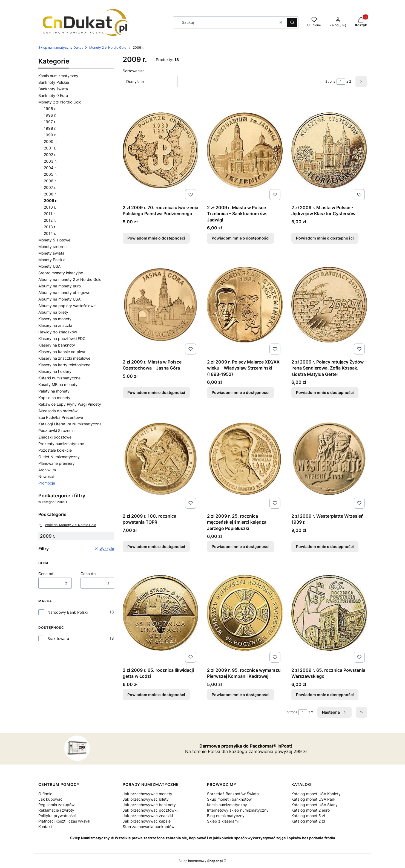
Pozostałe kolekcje (55, 450)
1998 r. (50, 128)
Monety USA (49, 266)
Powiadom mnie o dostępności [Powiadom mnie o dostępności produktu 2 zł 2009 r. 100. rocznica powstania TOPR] (156, 547)
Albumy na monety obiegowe (64, 292)
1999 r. (50, 135)
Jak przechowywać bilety (146, 799)
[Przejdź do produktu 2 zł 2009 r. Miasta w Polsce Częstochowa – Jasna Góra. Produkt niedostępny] (160, 305)
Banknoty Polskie (54, 82)
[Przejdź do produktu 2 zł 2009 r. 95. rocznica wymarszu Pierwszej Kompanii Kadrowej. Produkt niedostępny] (245, 613)
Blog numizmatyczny (226, 816)
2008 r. (50, 194)
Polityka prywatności (57, 816)
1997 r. (50, 122)
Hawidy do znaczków (58, 332)
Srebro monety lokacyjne (61, 273)
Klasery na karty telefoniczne (64, 365)
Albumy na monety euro (60, 286)
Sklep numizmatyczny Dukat (61, 47)
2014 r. (50, 233)
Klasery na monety (55, 319)
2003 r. (50, 161)
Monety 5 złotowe (54, 240)
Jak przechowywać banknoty (149, 805)
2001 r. (50, 148)
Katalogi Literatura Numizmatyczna (70, 424)
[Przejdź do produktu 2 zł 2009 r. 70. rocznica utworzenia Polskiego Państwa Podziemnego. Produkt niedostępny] (160, 150)
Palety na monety (54, 391)
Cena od (46, 574)
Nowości (46, 476)
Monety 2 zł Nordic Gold (108, 47)
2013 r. (50, 227)
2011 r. (50, 214)
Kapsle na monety (54, 398)
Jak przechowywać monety (147, 794)
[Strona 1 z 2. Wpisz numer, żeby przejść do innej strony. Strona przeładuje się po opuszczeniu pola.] (341, 82)
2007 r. (50, 187)
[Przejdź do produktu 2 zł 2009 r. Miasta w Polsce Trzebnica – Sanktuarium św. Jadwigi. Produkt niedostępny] (245, 150)
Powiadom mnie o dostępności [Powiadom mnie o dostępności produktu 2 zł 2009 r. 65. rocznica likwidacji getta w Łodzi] (156, 695)
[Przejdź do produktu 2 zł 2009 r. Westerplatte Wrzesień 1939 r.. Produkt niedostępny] (329, 459)
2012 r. (50, 220)
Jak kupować (50, 799)
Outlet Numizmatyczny (59, 457)
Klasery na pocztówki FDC (62, 338)
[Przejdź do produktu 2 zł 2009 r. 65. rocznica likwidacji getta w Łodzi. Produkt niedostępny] (160, 613)
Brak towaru (58, 638)
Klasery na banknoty (57, 345)
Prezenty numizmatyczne (61, 444)
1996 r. (50, 115)
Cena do (88, 574)
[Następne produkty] (334, 712)
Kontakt (45, 827)
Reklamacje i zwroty (56, 810)
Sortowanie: (133, 71)
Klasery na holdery (55, 371)
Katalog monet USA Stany (314, 805)
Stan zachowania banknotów (149, 827)
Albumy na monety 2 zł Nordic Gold (70, 279)
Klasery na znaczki (55, 325)
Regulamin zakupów (56, 805)
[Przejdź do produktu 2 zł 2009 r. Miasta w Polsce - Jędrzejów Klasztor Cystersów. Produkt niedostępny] (329, 150)
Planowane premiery (57, 463)
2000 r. (50, 141)
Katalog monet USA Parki (314, 799)
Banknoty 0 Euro (53, 95)
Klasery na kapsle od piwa (62, 352)
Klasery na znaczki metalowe (64, 358)
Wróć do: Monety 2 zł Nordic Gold (67, 525)
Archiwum (47, 470)
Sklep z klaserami (223, 821)
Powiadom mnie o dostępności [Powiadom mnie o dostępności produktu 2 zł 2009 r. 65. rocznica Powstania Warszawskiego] (325, 695)
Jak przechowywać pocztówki (150, 810)
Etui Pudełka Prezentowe (61, 417)
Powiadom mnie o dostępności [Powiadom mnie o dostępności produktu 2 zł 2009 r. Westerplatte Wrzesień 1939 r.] (325, 547)
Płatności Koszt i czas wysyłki (65, 821)
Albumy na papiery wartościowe (67, 306)
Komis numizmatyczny (58, 76)
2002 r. (50, 155)
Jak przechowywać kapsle (147, 821)
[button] (292, 22)
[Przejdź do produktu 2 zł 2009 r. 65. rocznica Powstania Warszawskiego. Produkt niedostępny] (329, 613)
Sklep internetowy (201, 861)
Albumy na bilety (53, 312)
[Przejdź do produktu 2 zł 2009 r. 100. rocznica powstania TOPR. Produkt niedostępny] (160, 459)
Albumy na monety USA (59, 299)
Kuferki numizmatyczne (59, 378)
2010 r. (50, 207)
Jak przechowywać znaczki (148, 816)
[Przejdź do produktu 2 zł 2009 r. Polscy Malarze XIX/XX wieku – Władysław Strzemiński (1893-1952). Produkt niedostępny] (245, 305)
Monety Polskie (52, 260)
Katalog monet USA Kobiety (316, 794)
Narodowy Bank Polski (67, 612)
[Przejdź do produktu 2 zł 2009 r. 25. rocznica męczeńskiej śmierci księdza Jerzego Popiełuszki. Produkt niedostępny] (245, 459)
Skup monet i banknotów (229, 799)
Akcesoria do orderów (58, 411)
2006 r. (50, 181)
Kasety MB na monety (58, 384)
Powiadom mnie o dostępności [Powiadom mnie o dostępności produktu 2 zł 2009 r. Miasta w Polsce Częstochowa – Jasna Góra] (156, 392)
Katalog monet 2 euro (311, 810)
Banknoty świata (53, 89)
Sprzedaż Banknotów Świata (233, 794)
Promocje (47, 483)
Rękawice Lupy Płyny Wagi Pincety (70, 404)
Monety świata (51, 253)
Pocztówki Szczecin (56, 430)
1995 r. (50, 109)
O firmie (45, 794)
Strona (330, 81)
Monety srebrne (52, 246)
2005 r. (50, 174)
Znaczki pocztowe (55, 437)
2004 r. (50, 168)
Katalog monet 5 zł (308, 816)
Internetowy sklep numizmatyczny (238, 810)
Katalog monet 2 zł (308, 821)
